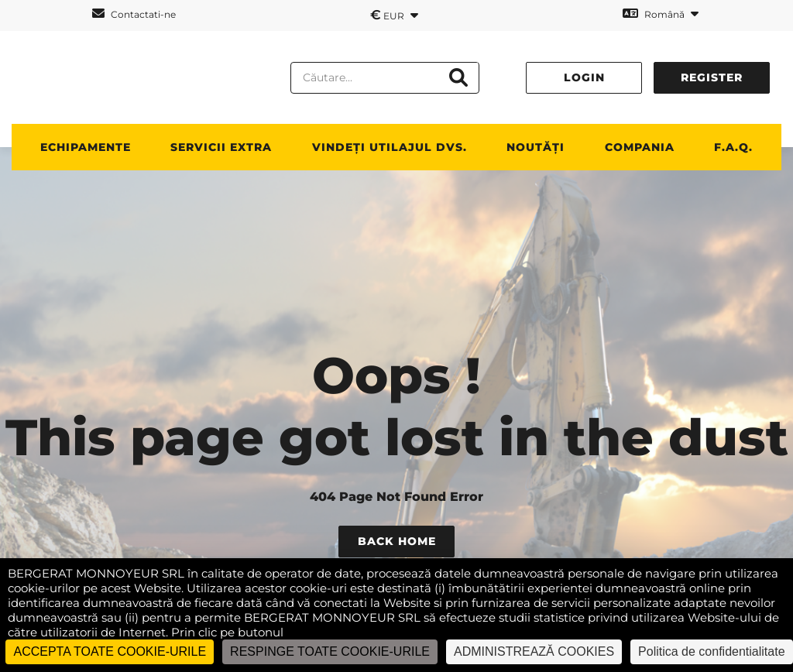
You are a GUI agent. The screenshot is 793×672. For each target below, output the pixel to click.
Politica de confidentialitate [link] (711, 651)
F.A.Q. (733, 147)
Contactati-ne (134, 14)
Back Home (397, 541)
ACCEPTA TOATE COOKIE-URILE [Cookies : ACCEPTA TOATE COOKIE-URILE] (110, 651)
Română (661, 14)
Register (712, 77)
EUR (394, 15)
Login (584, 77)
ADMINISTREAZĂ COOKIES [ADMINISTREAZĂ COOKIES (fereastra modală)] (534, 651)
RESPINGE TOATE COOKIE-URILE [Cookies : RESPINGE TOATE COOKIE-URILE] (330, 651)
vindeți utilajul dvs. (390, 147)
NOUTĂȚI (536, 147)
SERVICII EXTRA (221, 147)
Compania (640, 147)
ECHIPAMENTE (86, 147)
